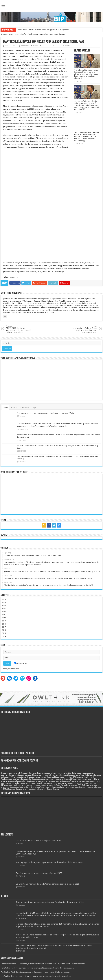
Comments (25, 407)
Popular (14, 407)
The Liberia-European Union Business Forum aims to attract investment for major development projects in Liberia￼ (86, 74)
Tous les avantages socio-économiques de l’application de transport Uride (45, 413)
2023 (4, 609)
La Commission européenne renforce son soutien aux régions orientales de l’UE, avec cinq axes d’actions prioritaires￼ (86, 136)
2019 (4, 621)
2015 (4, 633)
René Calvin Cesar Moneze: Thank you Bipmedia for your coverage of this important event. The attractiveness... (43, 964)
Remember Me (21, 663)
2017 (4, 627)
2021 (4, 615)
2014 (4, 636)
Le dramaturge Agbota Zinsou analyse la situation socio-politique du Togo (83, 329)
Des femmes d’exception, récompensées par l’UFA (39, 873)
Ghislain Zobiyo (11, 46)
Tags (34, 407)
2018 (4, 624)
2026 (4, 599)
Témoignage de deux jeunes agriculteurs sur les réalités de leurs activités (49, 862)
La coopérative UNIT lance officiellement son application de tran (40, 30)
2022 (4, 612)
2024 (4, 605)
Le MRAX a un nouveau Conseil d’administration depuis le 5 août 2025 (48, 884)
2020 (4, 618)
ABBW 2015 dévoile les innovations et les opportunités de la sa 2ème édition (20, 329)
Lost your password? (11, 669)
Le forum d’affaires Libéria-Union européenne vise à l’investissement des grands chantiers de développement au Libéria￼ (86, 105)
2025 (4, 602)
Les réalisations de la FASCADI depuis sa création (38, 841)
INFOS (11, 34)
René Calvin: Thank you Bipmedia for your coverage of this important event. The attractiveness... (38, 968)
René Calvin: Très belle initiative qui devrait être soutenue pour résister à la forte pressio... (35, 972)
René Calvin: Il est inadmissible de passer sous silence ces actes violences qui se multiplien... (36, 976)
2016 (4, 630)
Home (4, 34)
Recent (5, 407)
